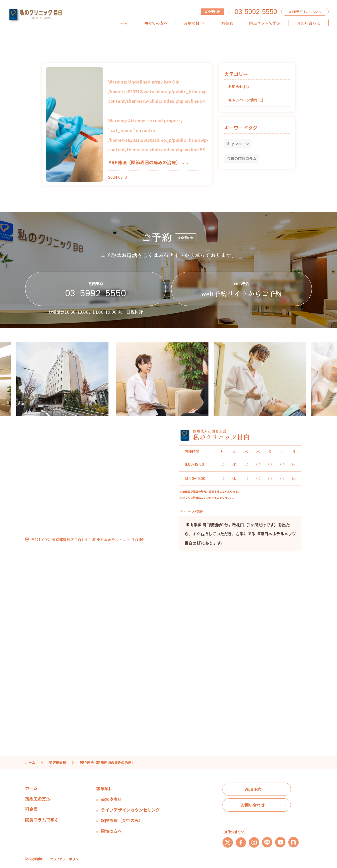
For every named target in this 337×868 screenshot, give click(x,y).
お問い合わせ (309, 23)
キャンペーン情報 (243, 100)
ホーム (122, 23)
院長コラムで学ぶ (265, 23)
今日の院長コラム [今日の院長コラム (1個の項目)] (242, 158)
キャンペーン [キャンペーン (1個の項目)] (238, 144)
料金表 (227, 23)
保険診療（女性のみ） (122, 820)
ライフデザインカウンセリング (130, 810)
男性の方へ (111, 831)
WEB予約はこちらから (305, 11)
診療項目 (194, 23)
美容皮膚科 (111, 799)
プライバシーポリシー (66, 859)
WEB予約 (253, 789)
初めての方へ (156, 23)
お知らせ (236, 86)
